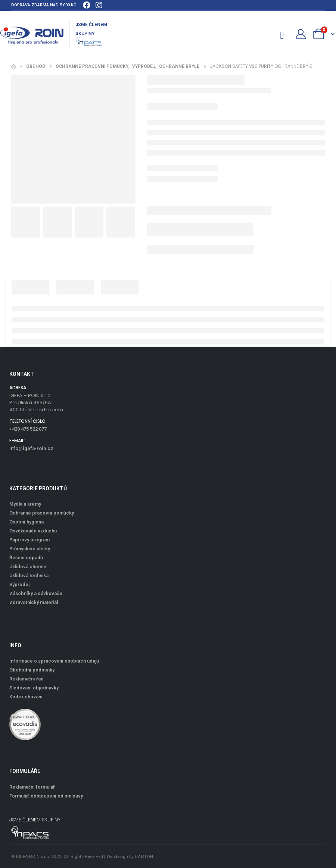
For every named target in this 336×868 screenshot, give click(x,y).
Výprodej (19, 584)
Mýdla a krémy (25, 504)
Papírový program (29, 540)
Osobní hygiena (27, 522)
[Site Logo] (32, 34)
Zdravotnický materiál (34, 602)
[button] (269, 34)
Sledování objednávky (34, 688)
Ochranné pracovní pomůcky (42, 513)
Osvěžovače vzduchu (33, 531)
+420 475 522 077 (28, 429)
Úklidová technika (29, 575)
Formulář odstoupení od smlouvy (46, 796)
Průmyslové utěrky (30, 549)
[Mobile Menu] (285, 34)
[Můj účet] (301, 34)
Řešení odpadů (26, 558)
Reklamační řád (27, 679)
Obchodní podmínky (32, 670)
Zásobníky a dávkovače (36, 593)
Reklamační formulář (32, 787)
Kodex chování (26, 697)
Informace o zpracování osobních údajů (54, 661)
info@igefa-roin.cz (31, 448)
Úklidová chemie (28, 567)
